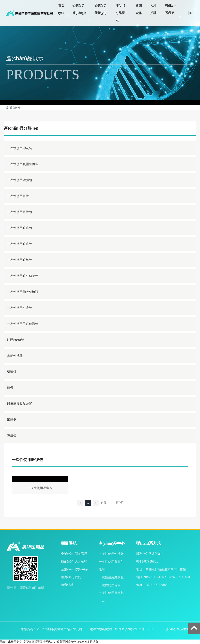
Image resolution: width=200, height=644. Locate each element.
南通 (142, 629)
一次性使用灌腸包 (111, 577)
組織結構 (67, 585)
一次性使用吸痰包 (40, 486)
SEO (150, 629)
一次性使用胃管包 (111, 593)
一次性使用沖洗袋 (111, 554)
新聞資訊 (81, 554)
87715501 (183, 577)
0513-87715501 (147, 561)
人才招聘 (81, 561)
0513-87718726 (164, 577)
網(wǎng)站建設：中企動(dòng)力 (113, 629)
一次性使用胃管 (110, 585)
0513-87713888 (156, 585)
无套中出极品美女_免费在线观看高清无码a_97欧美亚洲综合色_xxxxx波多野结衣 (49, 642)
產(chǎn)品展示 (25, 58)
